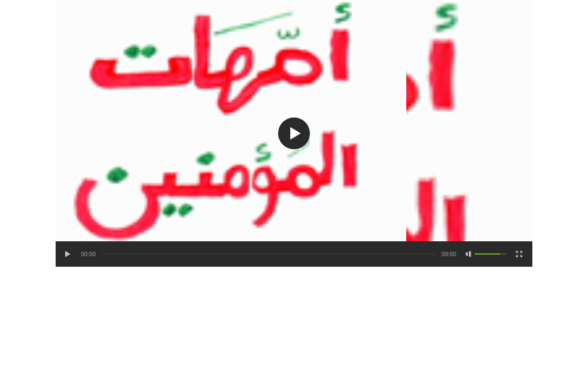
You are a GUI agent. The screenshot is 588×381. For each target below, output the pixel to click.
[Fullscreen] (519, 254)
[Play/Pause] (68, 254)
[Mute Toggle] (469, 254)
